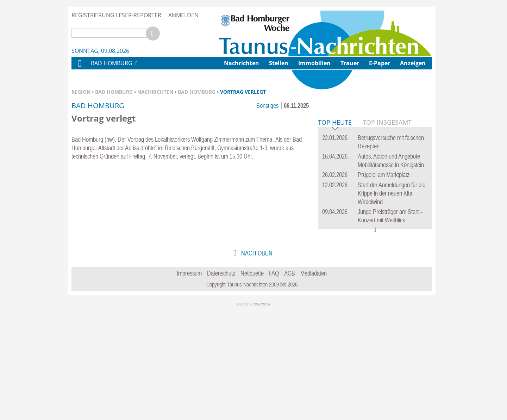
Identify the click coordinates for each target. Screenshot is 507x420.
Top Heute (335, 231)
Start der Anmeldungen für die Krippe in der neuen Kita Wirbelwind (392, 301)
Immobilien (314, 63)
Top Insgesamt (387, 230)
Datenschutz (221, 381)
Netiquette (252, 381)
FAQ (274, 381)
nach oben (256, 361)
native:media (261, 412)
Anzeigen (413, 63)
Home (80, 68)
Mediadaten (314, 381)
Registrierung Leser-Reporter (116, 15)
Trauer (350, 63)
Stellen (279, 63)
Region (81, 92)
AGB (290, 381)
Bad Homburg (114, 92)
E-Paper (380, 63)
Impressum (189, 381)
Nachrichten (155, 92)
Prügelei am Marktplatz (384, 282)
